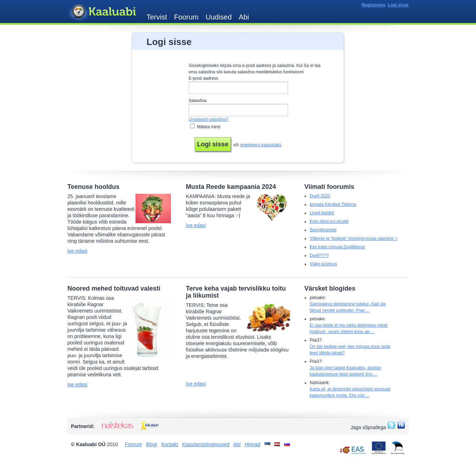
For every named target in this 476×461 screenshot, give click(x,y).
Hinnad (253, 444)
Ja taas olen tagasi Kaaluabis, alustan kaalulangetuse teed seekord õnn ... (345, 371)
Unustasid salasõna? (208, 119)
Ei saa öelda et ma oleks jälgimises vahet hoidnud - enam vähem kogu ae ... (348, 328)
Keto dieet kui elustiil (329, 221)
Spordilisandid (323, 230)
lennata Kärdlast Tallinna (333, 204)
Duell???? (319, 255)
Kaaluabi (103, 12)
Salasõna (198, 101)
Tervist (157, 17)
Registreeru (374, 5)
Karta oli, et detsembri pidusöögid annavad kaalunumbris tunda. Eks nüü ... (350, 392)
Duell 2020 (320, 196)
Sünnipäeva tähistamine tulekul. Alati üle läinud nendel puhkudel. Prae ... (348, 307)
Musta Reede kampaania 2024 (231, 187)
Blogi (152, 444)
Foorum (186, 17)
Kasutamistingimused (206, 444)
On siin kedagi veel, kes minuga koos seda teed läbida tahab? (350, 350)
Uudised (219, 17)
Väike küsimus (323, 264)
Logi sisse (398, 5)
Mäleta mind (208, 127)
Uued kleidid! (322, 213)
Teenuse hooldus (93, 187)
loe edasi (77, 251)
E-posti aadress (203, 78)
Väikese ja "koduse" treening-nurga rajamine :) (353, 238)
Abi (244, 17)
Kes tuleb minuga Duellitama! (337, 247)
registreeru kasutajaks (261, 145)
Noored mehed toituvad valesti (114, 288)
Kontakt (170, 444)
